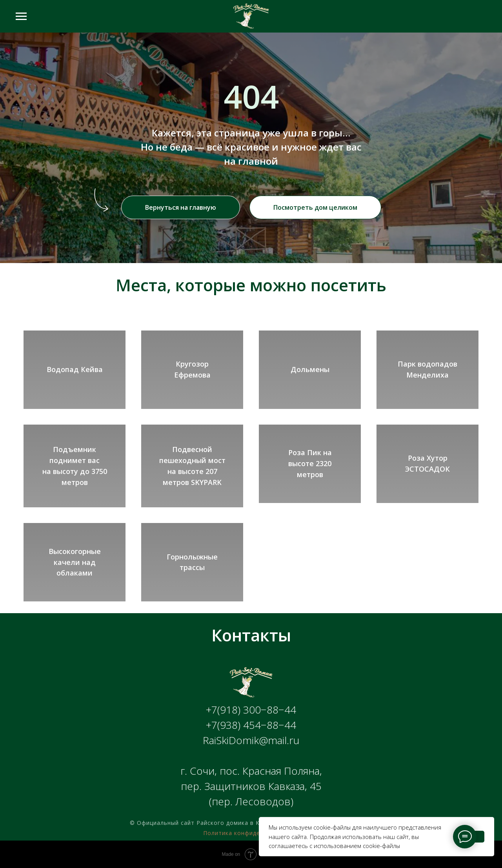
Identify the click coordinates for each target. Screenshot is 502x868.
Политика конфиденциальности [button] (251, 833)
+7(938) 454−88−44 (251, 725)
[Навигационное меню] (21, 16)
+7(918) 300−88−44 (251, 710)
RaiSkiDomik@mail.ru (251, 740)
